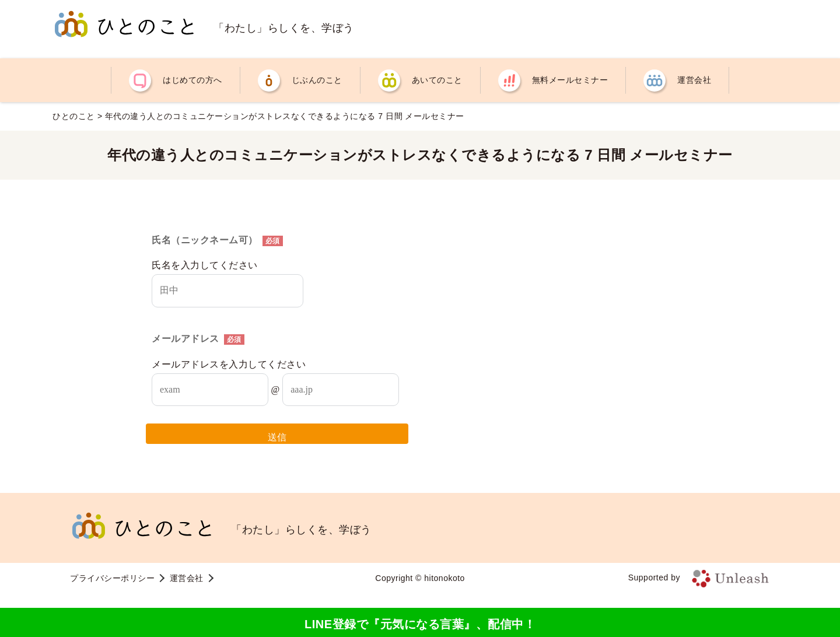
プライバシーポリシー (112, 578)
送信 (277, 437)
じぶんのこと (317, 80)
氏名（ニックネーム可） (217, 240)
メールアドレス (198, 339)
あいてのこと (437, 80)
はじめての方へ (192, 80)
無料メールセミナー (570, 80)
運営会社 (694, 80)
